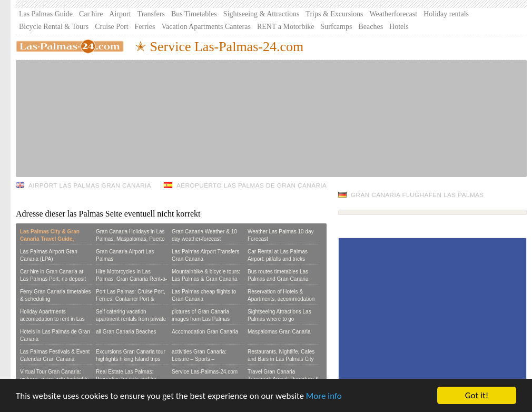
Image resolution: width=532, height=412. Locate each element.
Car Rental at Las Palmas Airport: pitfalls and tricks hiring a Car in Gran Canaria (280, 259)
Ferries (145, 27)
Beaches (371, 27)
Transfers (151, 14)
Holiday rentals (446, 14)
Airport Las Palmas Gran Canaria (90, 185)
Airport (120, 14)
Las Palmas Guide (46, 14)
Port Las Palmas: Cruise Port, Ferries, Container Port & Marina (131, 299)
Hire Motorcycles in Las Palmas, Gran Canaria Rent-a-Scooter (131, 279)
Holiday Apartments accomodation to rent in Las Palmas (52, 319)
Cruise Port (111, 27)
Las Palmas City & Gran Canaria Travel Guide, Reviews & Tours (50, 239)
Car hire (91, 14)
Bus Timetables (194, 14)
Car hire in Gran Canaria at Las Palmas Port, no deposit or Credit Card (53, 279)
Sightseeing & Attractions (262, 14)
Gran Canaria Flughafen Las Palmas (417, 195)
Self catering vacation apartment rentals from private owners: (131, 319)
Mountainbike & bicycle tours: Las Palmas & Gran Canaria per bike (206, 279)
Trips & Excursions (334, 14)
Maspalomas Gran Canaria (279, 332)
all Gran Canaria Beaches (126, 332)
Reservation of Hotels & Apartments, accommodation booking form (281, 299)
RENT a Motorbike (286, 27)
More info (324, 396)
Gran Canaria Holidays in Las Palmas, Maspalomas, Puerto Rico (130, 239)
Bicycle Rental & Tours (54, 27)
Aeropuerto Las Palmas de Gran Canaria (252, 185)
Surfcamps (337, 27)
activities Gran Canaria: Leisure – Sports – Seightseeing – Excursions (203, 359)
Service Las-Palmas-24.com (205, 372)
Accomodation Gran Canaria (205, 332)
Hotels (399, 27)
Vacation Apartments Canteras (206, 27)
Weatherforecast (394, 14)
